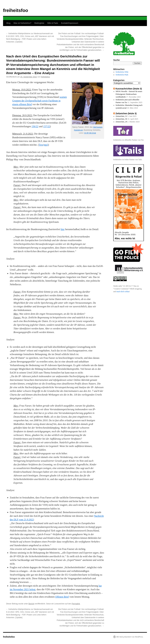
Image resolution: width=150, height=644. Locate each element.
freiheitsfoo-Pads (122, 75)
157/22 (47, 126)
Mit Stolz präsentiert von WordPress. (130, 637)
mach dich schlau (123, 292)
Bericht (31, 604)
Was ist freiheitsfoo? (22, 23)
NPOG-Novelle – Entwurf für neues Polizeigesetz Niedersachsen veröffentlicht (129, 94)
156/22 (35, 126)
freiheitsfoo (16, 10)
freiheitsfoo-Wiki (122, 72)
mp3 (46, 145)
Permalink (76, 604)
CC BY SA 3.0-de (90, 133)
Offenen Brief (62, 597)
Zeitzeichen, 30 (121, 119)
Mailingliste (39, 23)
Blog (8, 23)
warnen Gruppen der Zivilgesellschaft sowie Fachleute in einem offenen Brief (39, 101)
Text (41, 145)
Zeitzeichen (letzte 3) (126, 113)
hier (63, 229)
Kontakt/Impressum (70, 23)
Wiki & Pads (53, 23)
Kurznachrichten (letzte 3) (129, 89)
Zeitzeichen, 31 (121, 116)
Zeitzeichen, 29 (121, 122)
